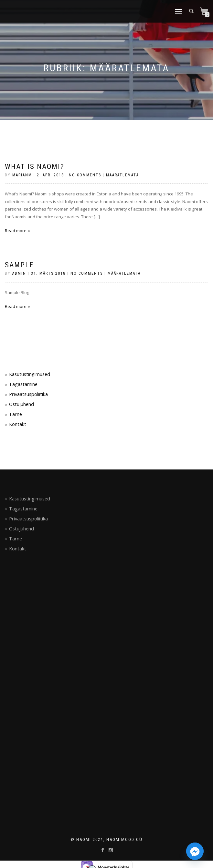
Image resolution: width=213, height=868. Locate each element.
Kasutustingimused (30, 374)
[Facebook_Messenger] (195, 851)
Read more (16, 231)
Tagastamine (23, 384)
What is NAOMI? (35, 167)
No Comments (85, 175)
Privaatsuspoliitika (28, 394)
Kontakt (18, 424)
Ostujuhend (21, 404)
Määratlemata (122, 175)
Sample (19, 265)
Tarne (16, 414)
